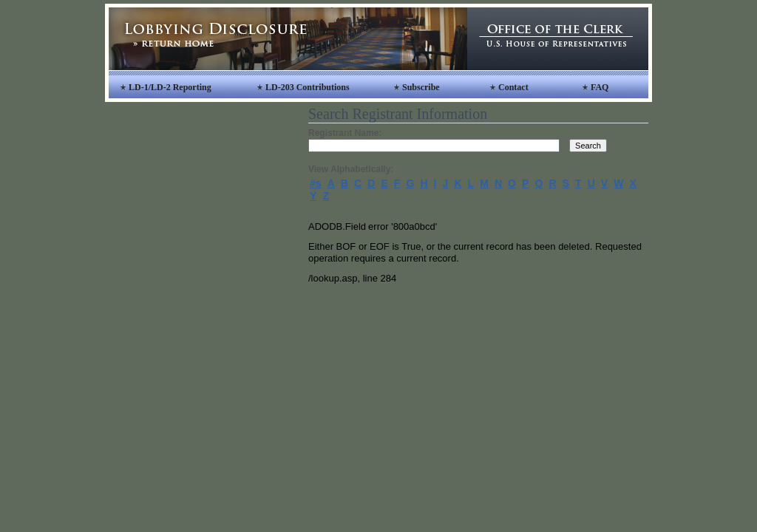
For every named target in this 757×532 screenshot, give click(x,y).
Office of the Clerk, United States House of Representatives (558, 39)
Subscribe (421, 87)
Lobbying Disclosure (288, 39)
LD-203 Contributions (308, 87)
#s (316, 183)
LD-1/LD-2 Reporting (170, 87)
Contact (513, 87)
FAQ (600, 87)
